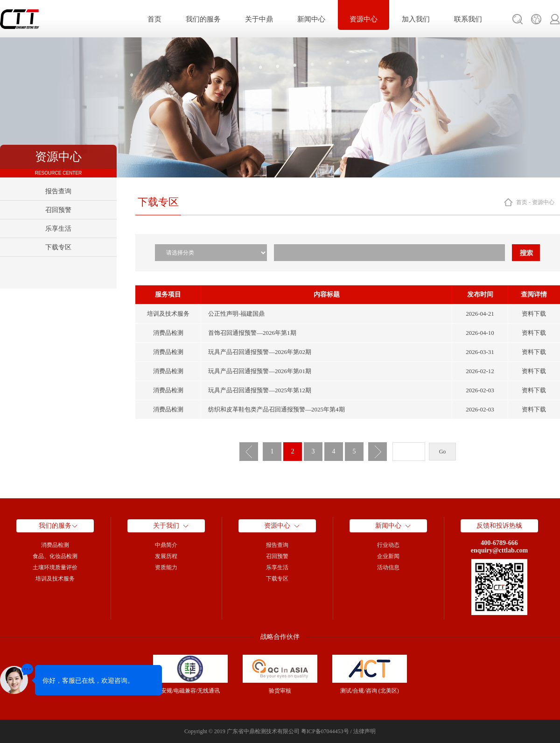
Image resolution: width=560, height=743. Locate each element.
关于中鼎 (259, 19)
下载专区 (58, 247)
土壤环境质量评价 (55, 567)
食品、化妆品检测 (55, 556)
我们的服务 (203, 19)
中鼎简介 (166, 545)
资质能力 (166, 567)
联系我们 (468, 19)
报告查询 (58, 191)
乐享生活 (58, 229)
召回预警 (58, 210)
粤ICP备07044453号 (325, 731)
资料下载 (534, 314)
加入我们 (416, 19)
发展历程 (166, 556)
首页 (154, 19)
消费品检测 (55, 545)
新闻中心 (311, 19)
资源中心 (364, 19)
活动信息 (388, 567)
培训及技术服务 (55, 579)
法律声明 (364, 731)
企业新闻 (388, 556)
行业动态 (388, 545)
